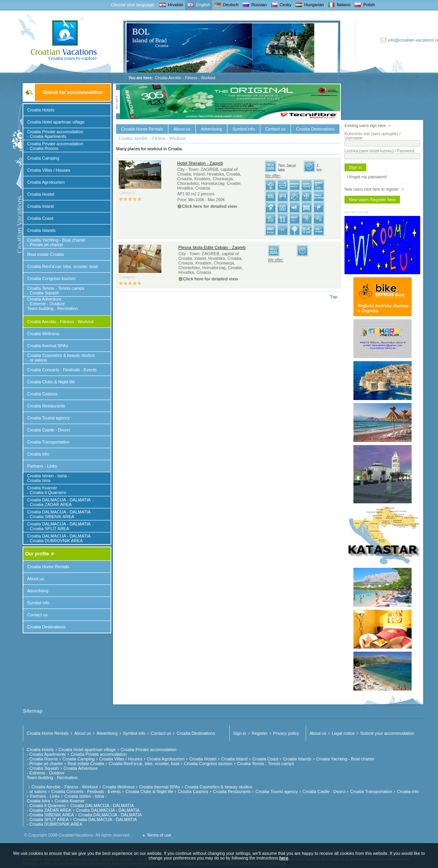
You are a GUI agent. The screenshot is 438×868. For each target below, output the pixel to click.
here (284, 858)
